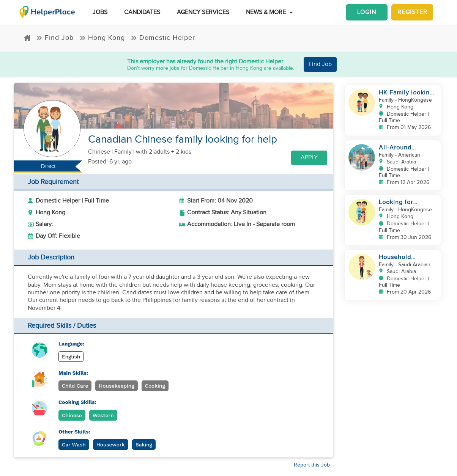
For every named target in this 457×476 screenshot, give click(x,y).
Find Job (55, 38)
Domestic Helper (163, 38)
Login (367, 12)
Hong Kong (102, 38)
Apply (309, 158)
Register (412, 12)
